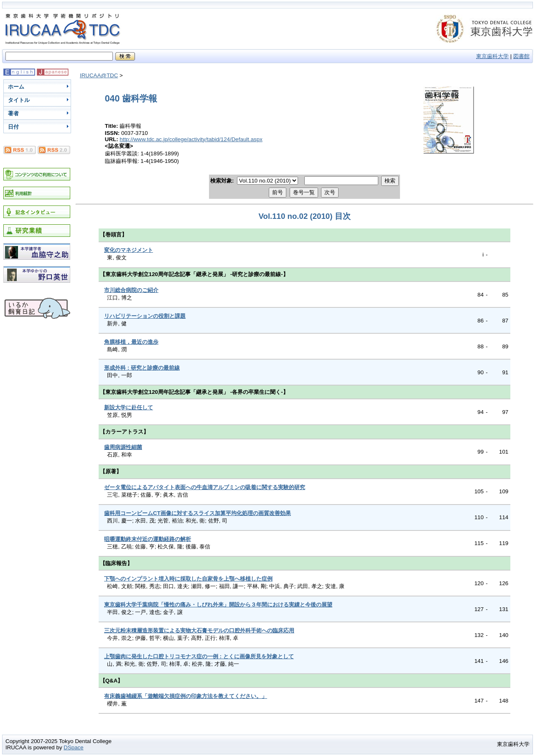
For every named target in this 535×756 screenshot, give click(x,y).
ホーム (16, 87)
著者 (13, 113)
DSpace (73, 747)
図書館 (521, 56)
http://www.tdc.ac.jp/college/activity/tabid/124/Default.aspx (191, 139)
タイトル (19, 100)
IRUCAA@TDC (99, 75)
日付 (13, 127)
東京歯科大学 (492, 56)
